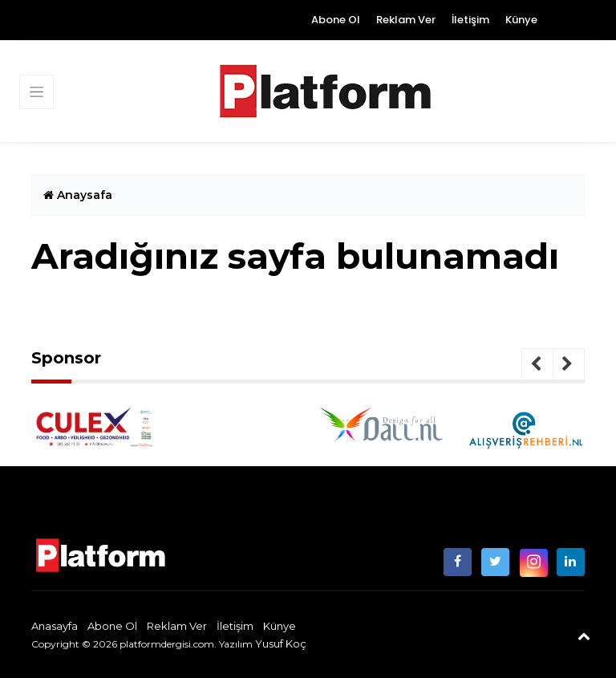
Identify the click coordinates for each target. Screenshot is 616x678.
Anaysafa (78, 195)
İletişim (470, 20)
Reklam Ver (406, 20)
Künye (521, 20)
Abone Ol (336, 20)
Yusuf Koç (281, 643)
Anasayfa (55, 626)
